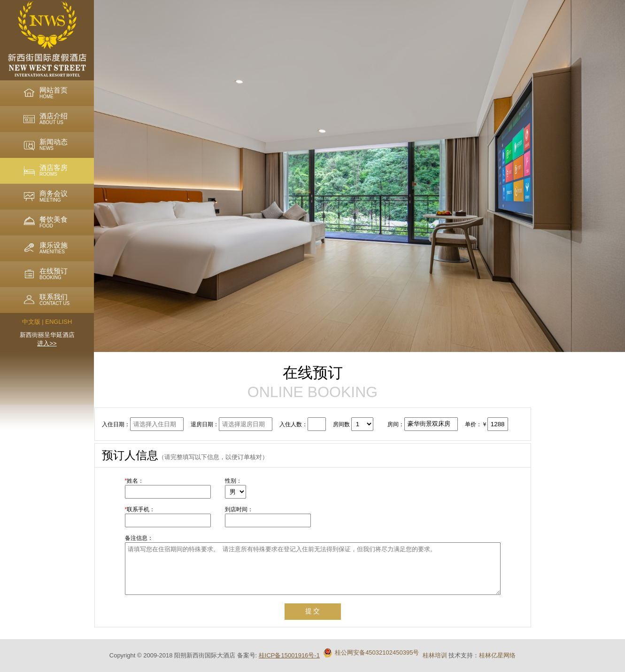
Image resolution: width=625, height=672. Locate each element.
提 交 (313, 611)
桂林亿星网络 (497, 655)
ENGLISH (58, 322)
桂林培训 (435, 655)
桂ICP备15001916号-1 (289, 655)
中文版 (31, 322)
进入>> (47, 343)
